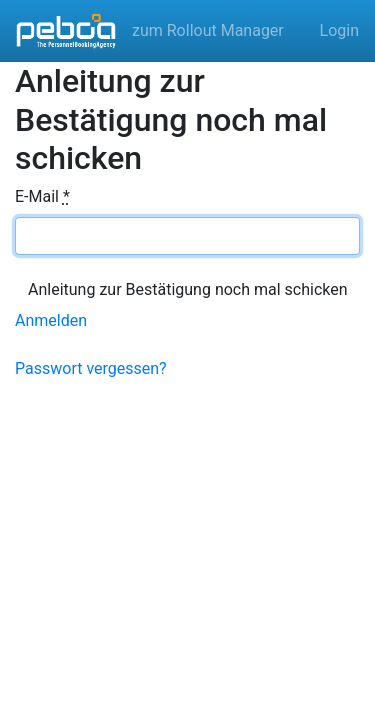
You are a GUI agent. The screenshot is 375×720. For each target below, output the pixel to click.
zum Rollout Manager (208, 30)
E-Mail (42, 196)
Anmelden (51, 320)
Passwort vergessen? (91, 368)
